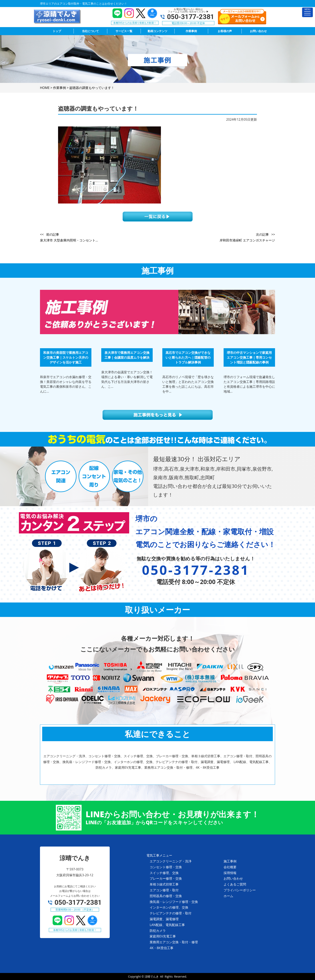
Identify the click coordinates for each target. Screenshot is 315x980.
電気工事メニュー (159, 855)
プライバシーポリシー (240, 890)
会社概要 (230, 867)
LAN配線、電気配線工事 (167, 925)
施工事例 (230, 861)
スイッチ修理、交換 (164, 873)
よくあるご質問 (235, 884)
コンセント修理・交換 (166, 867)
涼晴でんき (152, 976)
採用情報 (230, 873)
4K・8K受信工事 (162, 948)
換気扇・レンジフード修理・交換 (174, 902)
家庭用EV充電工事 (163, 936)
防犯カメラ (158, 931)
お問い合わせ (233, 878)
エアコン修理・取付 (164, 890)
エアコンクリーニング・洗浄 (171, 861)
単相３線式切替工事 (164, 884)
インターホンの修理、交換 (169, 907)
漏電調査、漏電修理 (164, 919)
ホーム (228, 896)
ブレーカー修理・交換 (166, 878)
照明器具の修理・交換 (166, 896)
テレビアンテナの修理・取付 (171, 913)
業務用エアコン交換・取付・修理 (174, 942)
